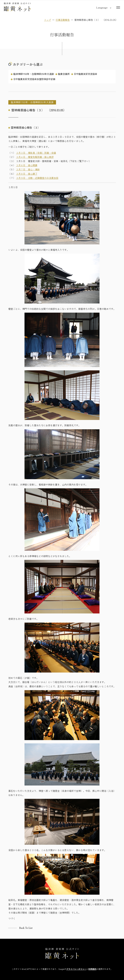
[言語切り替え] (102, 7)
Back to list (26, 928)
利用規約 (92, 969)
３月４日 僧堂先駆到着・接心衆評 (35, 157)
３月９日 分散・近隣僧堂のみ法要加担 (37, 178)
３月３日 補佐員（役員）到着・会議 (36, 153)
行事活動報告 (63, 20)
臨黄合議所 (64, 74)
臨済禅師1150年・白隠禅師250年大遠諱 (34, 74)
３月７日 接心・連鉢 (28, 170)
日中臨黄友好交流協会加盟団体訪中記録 (34, 79)
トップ (47, 20)
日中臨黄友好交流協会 (85, 74)
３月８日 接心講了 (27, 174)
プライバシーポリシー (76, 969)
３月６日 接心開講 (27, 165)
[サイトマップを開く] (118, 7)
